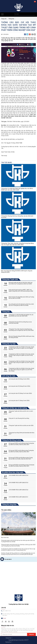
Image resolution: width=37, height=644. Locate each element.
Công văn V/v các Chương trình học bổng (19, 418)
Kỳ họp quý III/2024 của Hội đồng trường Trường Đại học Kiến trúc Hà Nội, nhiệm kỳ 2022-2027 (21, 465)
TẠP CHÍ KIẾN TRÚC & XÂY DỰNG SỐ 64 (18, 475)
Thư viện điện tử (8, 559)
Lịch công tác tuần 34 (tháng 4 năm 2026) (19, 379)
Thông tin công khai (9, 504)
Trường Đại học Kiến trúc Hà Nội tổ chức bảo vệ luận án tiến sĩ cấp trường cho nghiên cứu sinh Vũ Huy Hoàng (21, 355)
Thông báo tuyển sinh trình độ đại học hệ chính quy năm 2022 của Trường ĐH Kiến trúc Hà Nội (18, 541)
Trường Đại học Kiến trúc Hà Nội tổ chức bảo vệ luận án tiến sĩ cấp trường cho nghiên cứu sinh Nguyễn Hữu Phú (21, 348)
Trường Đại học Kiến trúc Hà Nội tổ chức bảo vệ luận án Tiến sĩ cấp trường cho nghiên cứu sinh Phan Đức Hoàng (21, 370)
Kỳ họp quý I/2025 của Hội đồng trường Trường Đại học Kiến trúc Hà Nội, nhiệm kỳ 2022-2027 (21, 451)
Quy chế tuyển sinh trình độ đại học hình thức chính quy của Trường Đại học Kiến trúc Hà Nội (21, 305)
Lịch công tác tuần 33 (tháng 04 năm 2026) (19, 386)
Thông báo (11, 19)
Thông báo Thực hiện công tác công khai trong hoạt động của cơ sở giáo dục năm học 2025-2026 (17, 244)
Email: (4, 618)
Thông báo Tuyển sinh (10, 279)
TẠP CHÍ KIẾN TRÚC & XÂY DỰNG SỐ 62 (18, 490)
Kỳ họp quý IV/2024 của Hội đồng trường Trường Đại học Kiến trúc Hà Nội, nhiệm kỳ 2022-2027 (21, 458)
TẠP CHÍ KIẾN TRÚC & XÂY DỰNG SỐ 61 (18, 497)
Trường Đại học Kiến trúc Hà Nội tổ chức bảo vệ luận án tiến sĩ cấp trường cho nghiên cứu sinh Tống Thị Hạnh (21, 362)
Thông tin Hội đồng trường (12, 440)
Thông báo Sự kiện (9, 344)
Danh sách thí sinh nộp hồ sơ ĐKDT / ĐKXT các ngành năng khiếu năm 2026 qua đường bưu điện (21, 290)
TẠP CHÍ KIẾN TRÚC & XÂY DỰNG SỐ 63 (18, 483)
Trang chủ (4, 19)
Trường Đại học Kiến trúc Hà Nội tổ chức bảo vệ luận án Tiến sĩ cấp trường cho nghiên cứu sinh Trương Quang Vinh (18, 549)
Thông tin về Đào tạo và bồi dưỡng (14, 408)
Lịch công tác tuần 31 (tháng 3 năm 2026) (19, 401)
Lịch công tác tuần (9, 376)
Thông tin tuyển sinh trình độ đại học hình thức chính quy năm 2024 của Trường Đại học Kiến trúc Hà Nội (18, 545)
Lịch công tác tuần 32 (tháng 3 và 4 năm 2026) (20, 393)
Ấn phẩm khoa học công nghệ (13, 472)
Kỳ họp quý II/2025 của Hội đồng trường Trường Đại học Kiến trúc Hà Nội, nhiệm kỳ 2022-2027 (21, 444)
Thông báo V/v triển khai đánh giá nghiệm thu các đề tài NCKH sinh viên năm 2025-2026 (17, 189)
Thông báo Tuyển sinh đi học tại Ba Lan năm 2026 (21, 425)
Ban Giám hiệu (5, 537)
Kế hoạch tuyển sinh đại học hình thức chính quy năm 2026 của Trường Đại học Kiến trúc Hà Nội (21, 283)
